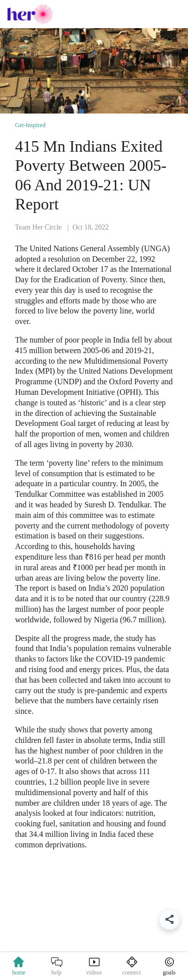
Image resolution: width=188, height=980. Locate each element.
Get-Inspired (30, 125)
